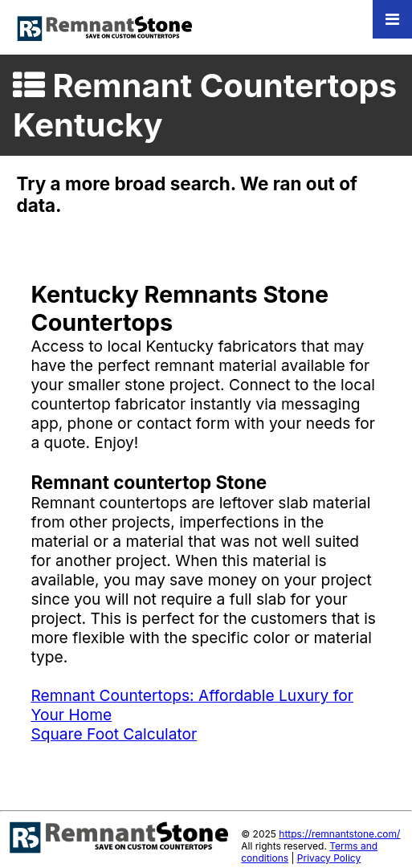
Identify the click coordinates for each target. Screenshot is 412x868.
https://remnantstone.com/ (339, 834)
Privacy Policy (329, 858)
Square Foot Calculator (114, 734)
